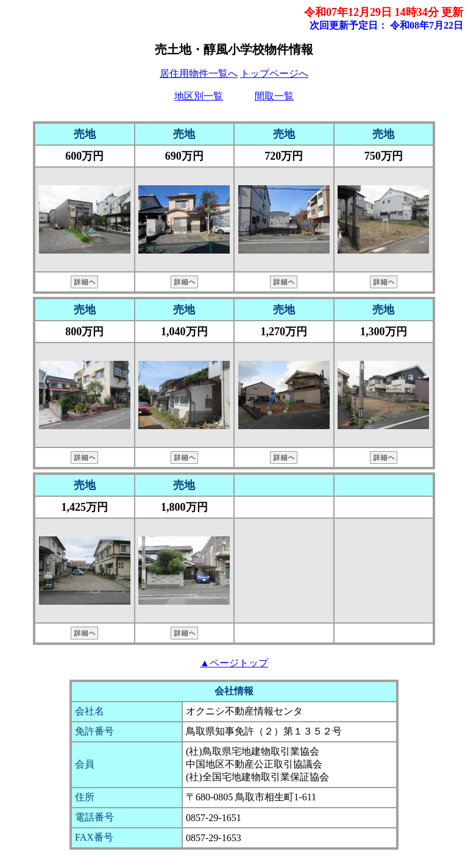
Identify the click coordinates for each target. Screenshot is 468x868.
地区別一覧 (199, 96)
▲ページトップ (234, 663)
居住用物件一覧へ (199, 73)
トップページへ (274, 73)
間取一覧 (274, 96)
